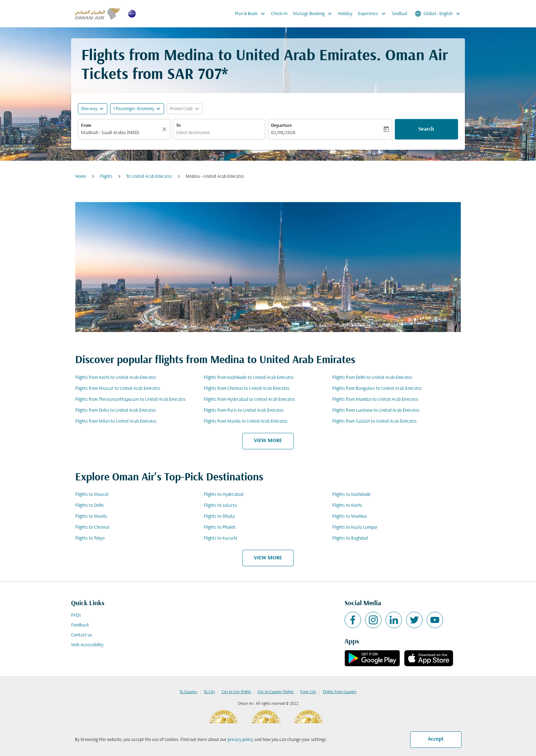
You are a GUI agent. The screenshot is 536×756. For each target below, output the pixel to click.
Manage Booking (314, 14)
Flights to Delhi (89, 506)
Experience (373, 14)
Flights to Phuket (220, 527)
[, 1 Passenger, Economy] (134, 109)
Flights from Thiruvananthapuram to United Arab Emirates (130, 400)
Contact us (82, 635)
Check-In (279, 14)
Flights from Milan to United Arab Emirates (116, 421)
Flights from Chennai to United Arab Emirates (247, 389)
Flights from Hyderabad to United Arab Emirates (249, 400)
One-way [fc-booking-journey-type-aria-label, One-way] (89, 109)
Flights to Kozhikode (351, 495)
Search (426, 129)
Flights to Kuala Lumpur (355, 527)
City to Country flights (276, 692)
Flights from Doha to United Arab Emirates (116, 410)
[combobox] (121, 133)
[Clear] (165, 129)
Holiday (345, 14)
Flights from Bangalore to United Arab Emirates (377, 389)
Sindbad (399, 14)
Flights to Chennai (92, 527)
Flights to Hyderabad (224, 495)
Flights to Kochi (347, 506)
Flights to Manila (91, 516)
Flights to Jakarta (220, 506)
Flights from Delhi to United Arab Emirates (372, 378)
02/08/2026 (283, 133)
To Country (188, 692)
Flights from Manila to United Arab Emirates (246, 421)
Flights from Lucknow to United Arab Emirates (376, 410)
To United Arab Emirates (149, 177)
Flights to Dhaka (219, 516)
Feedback (80, 625)
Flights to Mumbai (350, 516)
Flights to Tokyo (90, 538)
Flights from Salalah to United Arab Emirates (374, 421)
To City (209, 692)
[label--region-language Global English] (438, 14)
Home (81, 177)
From (86, 126)
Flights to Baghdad (350, 538)
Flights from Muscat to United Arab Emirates (118, 389)
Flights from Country (340, 692)
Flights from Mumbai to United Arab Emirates (375, 400)
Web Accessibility (87, 645)
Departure (282, 126)
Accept (436, 739)
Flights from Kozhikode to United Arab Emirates (249, 378)
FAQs (76, 615)
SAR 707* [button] (198, 75)
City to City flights (236, 692)
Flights (106, 177)
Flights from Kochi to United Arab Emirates (116, 378)
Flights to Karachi (220, 538)
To (178, 126)
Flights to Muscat (92, 495)
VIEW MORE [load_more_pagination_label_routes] (268, 441)
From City (308, 692)
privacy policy (240, 740)
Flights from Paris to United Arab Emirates (244, 410)
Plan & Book (252, 14)
